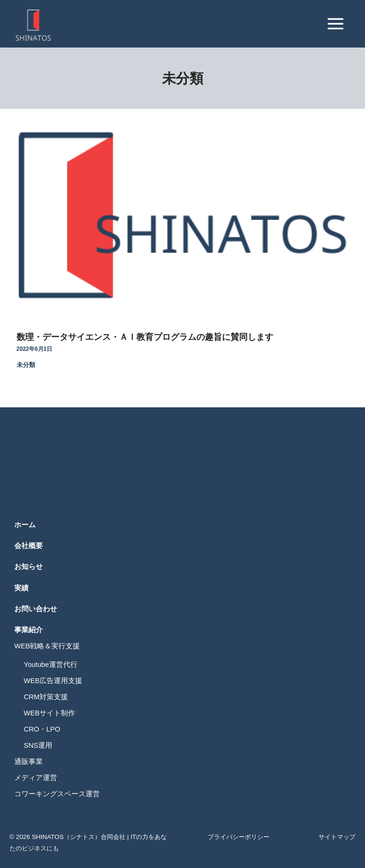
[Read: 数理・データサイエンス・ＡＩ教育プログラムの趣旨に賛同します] (182, 216)
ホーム (25, 525)
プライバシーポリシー (239, 837)
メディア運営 (36, 778)
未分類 (26, 365)
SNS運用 (38, 745)
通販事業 (29, 762)
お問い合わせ (36, 609)
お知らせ (29, 567)
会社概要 (29, 546)
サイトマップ (337, 837)
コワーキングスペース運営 (57, 794)
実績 (21, 588)
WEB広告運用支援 (53, 681)
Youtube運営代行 (51, 665)
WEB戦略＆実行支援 (47, 646)
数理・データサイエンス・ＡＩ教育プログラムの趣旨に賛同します (145, 337)
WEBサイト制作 (49, 713)
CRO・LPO (42, 729)
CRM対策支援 (46, 697)
